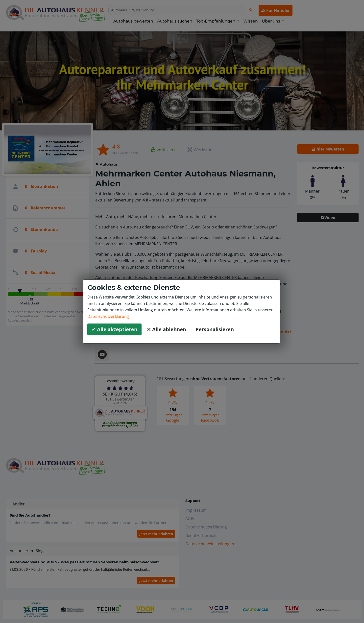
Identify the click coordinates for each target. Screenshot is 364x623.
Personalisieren (215, 329)
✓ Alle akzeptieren (114, 329)
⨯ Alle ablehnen (166, 329)
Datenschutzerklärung (108, 316)
